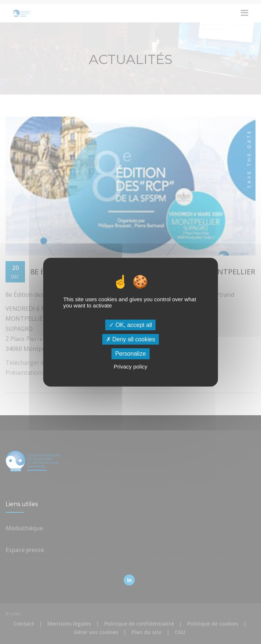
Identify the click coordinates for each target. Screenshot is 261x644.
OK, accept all (130, 325)
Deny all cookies (131, 339)
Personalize (131, 354)
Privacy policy (131, 367)
